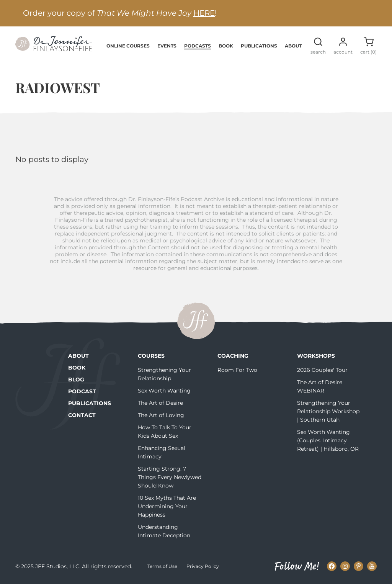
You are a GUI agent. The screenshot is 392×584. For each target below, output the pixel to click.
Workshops (316, 356)
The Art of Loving (161, 415)
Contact (82, 415)
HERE (204, 13)
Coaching (233, 356)
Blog (76, 380)
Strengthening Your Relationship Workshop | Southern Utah (328, 411)
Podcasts (198, 46)
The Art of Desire (160, 403)
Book (226, 46)
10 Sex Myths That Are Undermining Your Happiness (167, 506)
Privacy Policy (203, 566)
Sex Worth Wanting (164, 391)
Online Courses (128, 46)
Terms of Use (162, 566)
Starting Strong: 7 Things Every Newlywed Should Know (170, 477)
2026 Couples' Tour (322, 370)
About (293, 46)
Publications (259, 46)
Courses (151, 356)
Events (167, 46)
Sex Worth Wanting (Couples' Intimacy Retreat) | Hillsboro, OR (328, 440)
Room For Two (237, 370)
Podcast (82, 391)
